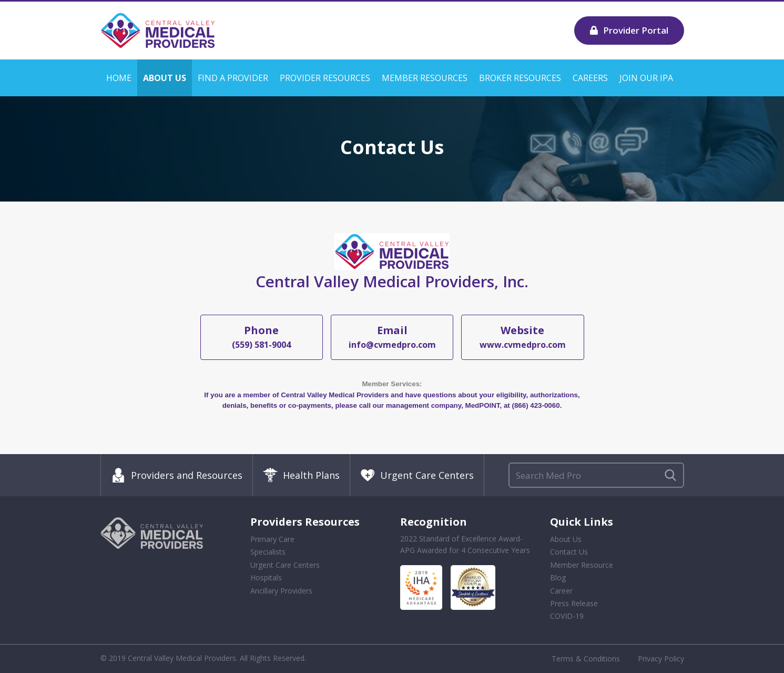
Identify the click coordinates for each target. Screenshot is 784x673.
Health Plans (301, 475)
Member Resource (582, 565)
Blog (558, 577)
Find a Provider (233, 78)
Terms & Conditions (586, 659)
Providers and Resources (177, 475)
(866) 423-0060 (536, 405)
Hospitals (266, 577)
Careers (590, 78)
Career (561, 591)
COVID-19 (567, 616)
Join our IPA (646, 78)
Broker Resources (520, 78)
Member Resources (425, 78)
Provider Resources (325, 78)
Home (119, 78)
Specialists (268, 552)
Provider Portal (629, 30)
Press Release (574, 603)
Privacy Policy (661, 659)
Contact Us (569, 552)
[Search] (596, 475)
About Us (165, 78)
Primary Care (272, 539)
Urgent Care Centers (417, 475)
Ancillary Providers (281, 591)
